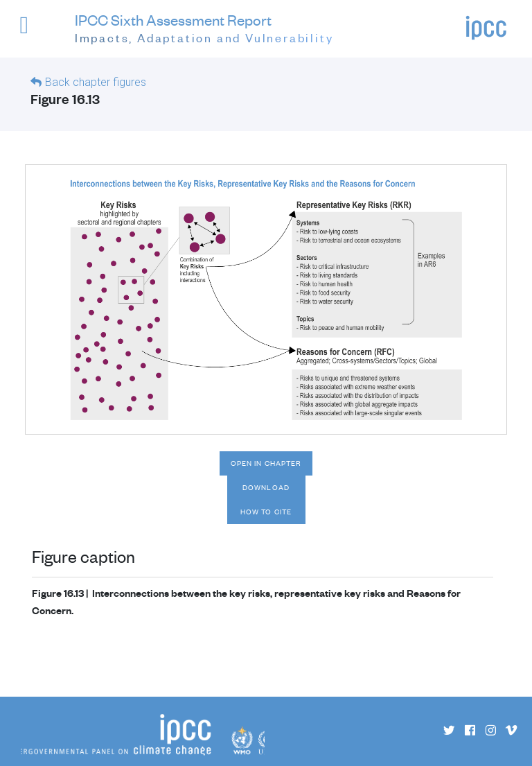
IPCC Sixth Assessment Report (204, 29)
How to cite (266, 512)
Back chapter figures (96, 82)
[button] (34, 32)
